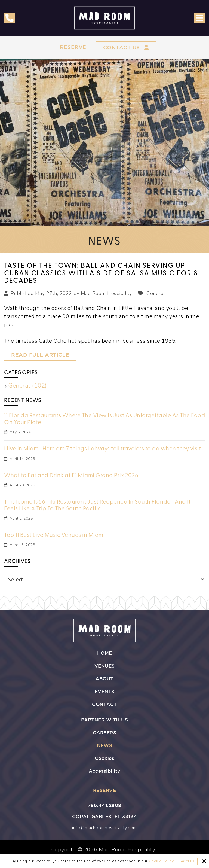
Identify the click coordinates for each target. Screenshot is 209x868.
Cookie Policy (161, 861)
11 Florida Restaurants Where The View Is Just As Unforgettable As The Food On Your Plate (104, 419)
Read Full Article (41, 355)
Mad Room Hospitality (106, 294)
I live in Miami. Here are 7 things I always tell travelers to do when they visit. (103, 449)
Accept (188, 861)
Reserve (72, 48)
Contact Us (126, 48)
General (155, 294)
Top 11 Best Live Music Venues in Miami (54, 535)
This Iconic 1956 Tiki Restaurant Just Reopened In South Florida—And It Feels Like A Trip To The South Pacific (97, 505)
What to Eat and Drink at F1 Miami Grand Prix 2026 (71, 475)
